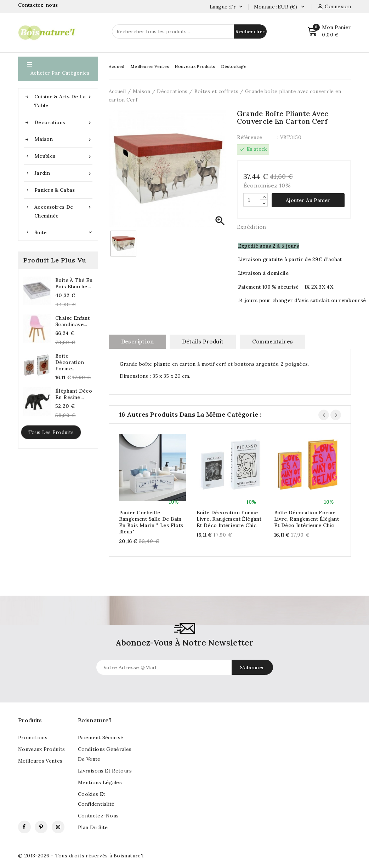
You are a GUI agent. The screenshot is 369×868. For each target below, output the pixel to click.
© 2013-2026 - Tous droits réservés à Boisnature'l (81, 856)
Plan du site (93, 827)
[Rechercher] (189, 31)
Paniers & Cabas (55, 190)
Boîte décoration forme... (70, 362)
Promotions (33, 737)
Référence (250, 137)
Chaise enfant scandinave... (72, 321)
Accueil (117, 66)
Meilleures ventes (40, 761)
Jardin (63, 173)
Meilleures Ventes (150, 66)
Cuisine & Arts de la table (63, 100)
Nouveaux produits (41, 749)
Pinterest (41, 827)
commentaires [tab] (273, 342)
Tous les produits (51, 432)
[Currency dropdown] (303, 7)
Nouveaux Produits (195, 66)
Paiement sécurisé (101, 737)
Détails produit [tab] (203, 342)
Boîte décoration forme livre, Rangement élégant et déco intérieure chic (229, 519)
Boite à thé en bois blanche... (74, 283)
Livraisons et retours (105, 771)
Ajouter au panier (308, 200)
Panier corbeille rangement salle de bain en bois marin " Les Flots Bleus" (151, 522)
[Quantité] (252, 200)
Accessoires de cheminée (63, 211)
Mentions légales (100, 782)
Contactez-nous (39, 5)
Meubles (63, 156)
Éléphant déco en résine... (74, 394)
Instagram (58, 827)
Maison (63, 139)
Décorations (63, 123)
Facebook (24, 827)
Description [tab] (137, 342)
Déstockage (234, 66)
